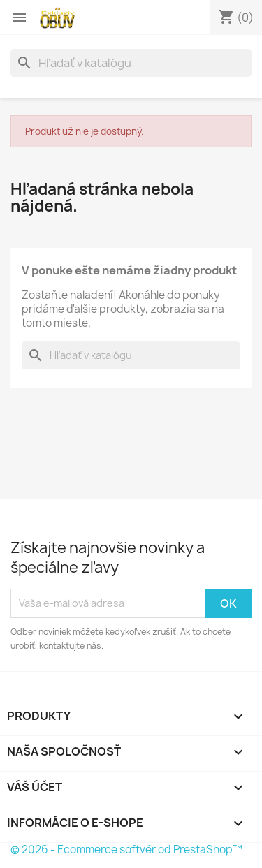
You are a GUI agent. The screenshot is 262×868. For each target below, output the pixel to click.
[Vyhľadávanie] (131, 63)
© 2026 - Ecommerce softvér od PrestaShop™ (126, 849)
